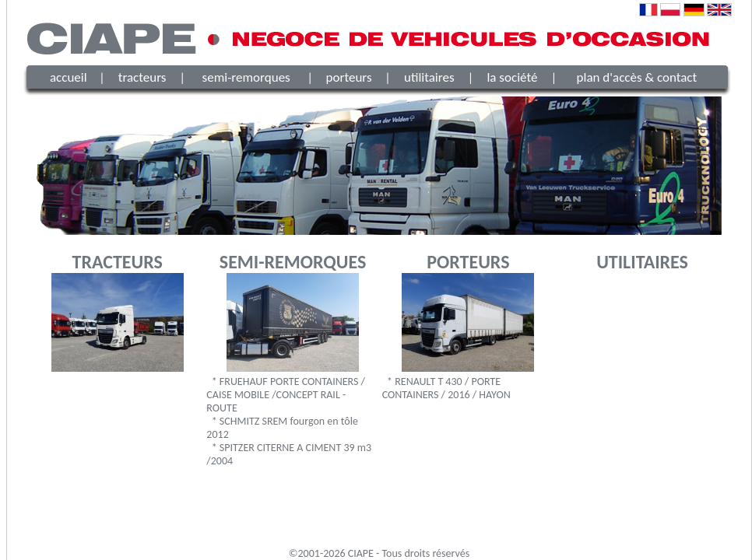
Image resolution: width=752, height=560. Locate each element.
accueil (69, 77)
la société (512, 77)
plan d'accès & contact (637, 77)
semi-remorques (246, 77)
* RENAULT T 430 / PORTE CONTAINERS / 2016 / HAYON (446, 388)
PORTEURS (468, 262)
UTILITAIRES (642, 262)
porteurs (349, 77)
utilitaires (429, 77)
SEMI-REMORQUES (293, 262)
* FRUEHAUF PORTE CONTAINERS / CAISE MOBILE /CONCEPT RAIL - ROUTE (286, 395)
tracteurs (142, 77)
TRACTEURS (118, 262)
